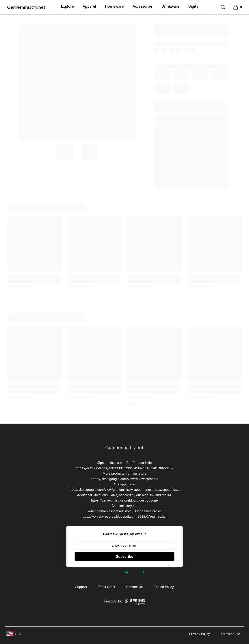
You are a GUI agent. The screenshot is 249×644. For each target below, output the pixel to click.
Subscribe (124, 557)
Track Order (107, 587)
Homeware (114, 6)
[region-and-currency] (14, 634)
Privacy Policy (200, 634)
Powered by (124, 572)
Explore (67, 6)
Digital (194, 6)
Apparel (89, 6)
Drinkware (170, 6)
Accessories (143, 6)
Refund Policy (164, 587)
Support (81, 587)
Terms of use (230, 634)
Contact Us (135, 587)
